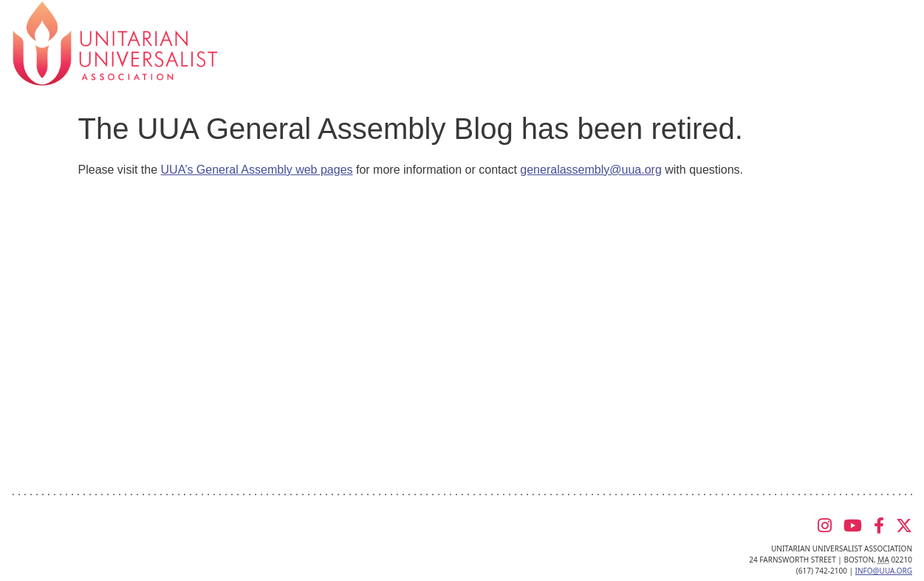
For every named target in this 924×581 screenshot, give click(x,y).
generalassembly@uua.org (591, 170)
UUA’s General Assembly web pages (257, 170)
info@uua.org (884, 571)
